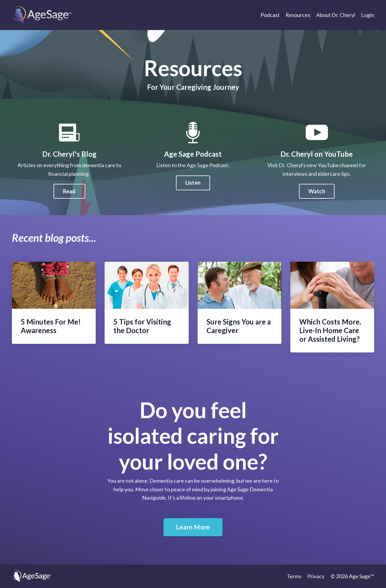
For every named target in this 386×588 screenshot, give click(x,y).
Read (41, 191)
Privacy (316, 576)
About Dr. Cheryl (336, 15)
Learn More (193, 527)
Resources (298, 15)
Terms (294, 576)
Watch (345, 191)
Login (368, 15)
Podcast (270, 15)
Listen (193, 211)
